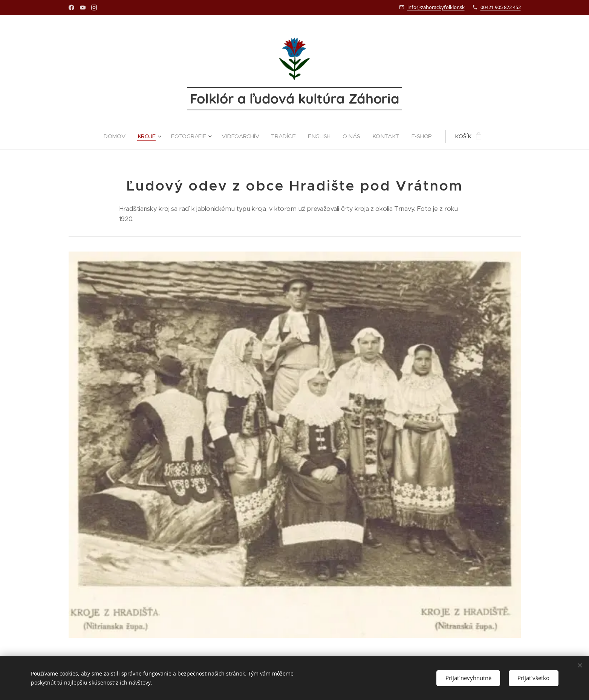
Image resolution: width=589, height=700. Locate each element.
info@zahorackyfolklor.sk (436, 7)
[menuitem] (114, 136)
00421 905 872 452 (501, 7)
